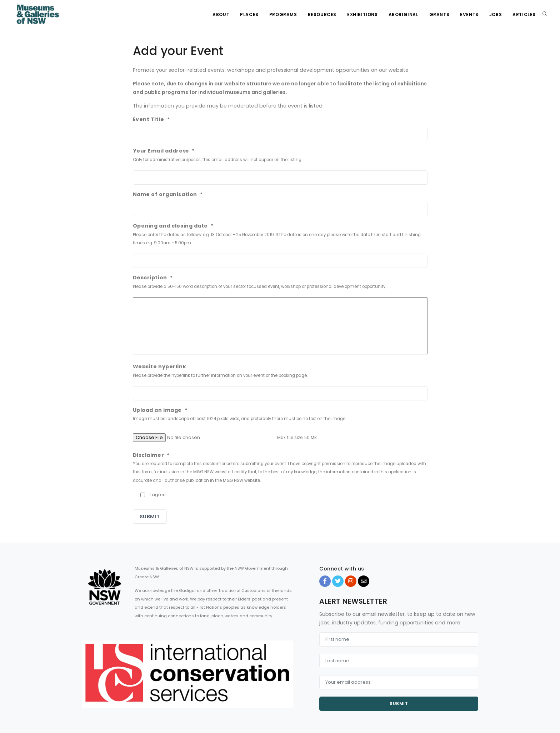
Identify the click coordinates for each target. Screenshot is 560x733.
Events (469, 14)
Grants (439, 14)
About (221, 14)
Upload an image (160, 410)
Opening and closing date (173, 226)
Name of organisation (168, 194)
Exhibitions (362, 14)
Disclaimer (151, 455)
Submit (399, 704)
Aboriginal (404, 14)
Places (249, 14)
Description (153, 278)
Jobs (496, 14)
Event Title (152, 119)
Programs (283, 14)
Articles (524, 14)
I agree (158, 495)
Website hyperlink (160, 366)
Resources (322, 14)
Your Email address (164, 151)
